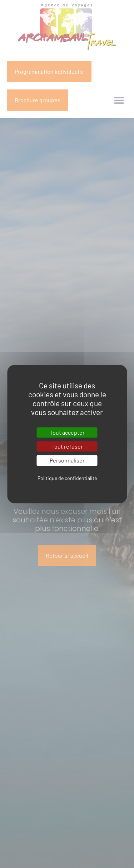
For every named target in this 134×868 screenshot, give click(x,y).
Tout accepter (67, 432)
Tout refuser (67, 446)
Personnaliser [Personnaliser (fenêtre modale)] (67, 461)
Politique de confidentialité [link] (67, 478)
